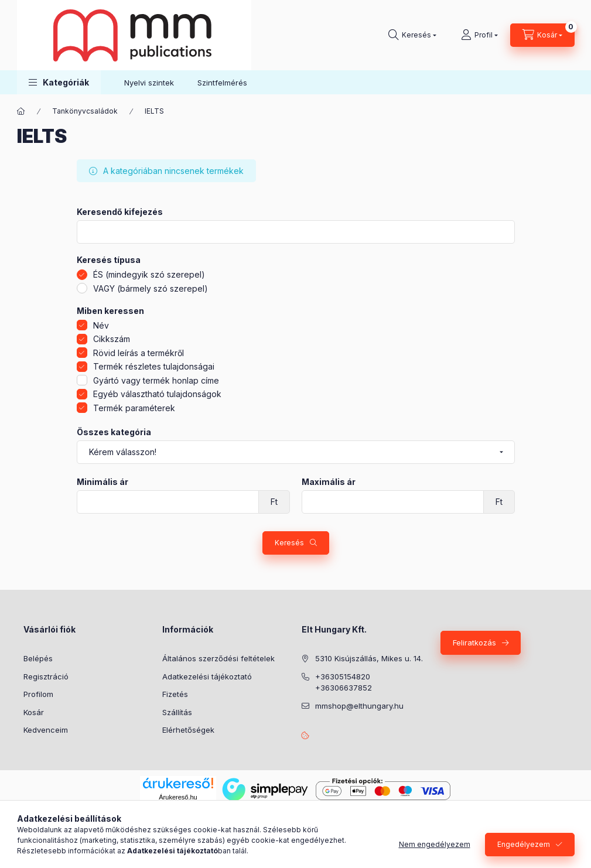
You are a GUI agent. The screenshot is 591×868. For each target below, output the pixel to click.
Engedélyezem (524, 844)
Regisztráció (46, 676)
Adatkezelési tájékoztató (207, 676)
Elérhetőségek (188, 730)
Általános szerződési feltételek (218, 658)
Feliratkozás (474, 643)
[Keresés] (412, 35)
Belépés (38, 658)
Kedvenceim (46, 730)
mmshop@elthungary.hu (359, 706)
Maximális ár (329, 482)
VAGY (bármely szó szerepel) (151, 288)
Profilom (38, 694)
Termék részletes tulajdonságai (154, 366)
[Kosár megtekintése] (542, 35)
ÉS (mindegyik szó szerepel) (149, 274)
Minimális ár (103, 482)
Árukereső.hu (178, 797)
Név (101, 325)
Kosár (34, 712)
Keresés (289, 543)
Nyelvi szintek (149, 83)
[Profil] (479, 35)
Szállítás (177, 712)
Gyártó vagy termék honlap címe (156, 380)
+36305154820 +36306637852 (344, 682)
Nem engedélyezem (435, 844)
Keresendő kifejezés (120, 212)
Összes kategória (114, 432)
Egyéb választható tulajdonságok (157, 394)
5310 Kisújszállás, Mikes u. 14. (369, 658)
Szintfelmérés (222, 83)
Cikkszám (112, 339)
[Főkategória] (21, 111)
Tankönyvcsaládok (85, 111)
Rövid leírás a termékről (139, 353)
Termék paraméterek (134, 408)
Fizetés (175, 694)
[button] (59, 82)
